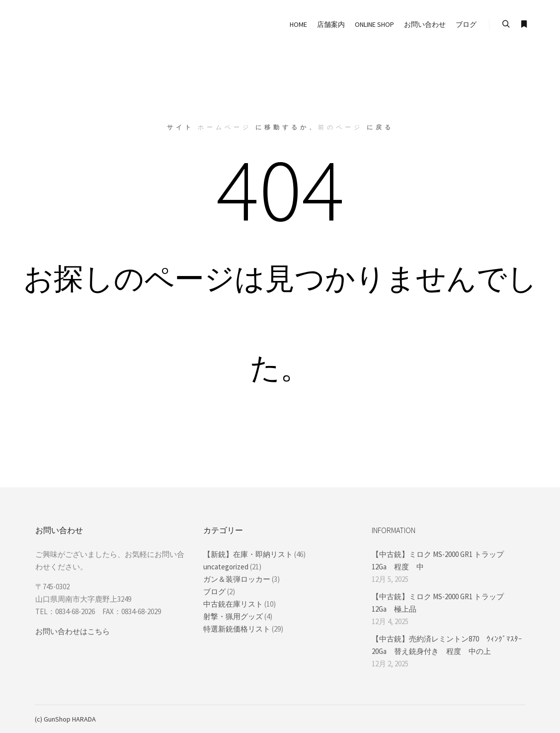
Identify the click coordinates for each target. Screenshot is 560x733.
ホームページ (225, 127)
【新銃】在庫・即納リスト (248, 554)
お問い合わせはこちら (73, 631)
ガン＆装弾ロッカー (237, 579)
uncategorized (226, 567)
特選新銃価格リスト (237, 629)
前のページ (340, 127)
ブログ (214, 592)
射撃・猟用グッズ (233, 616)
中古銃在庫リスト (233, 604)
